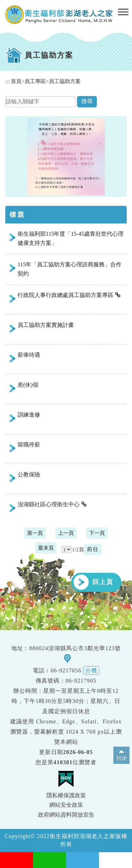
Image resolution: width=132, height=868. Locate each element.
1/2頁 (78, 549)
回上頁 (103, 582)
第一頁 (35, 533)
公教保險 (29, 474)
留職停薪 (29, 445)
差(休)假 (28, 385)
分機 (91, 670)
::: (8, 81)
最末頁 (46, 548)
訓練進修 (29, 415)
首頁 (16, 81)
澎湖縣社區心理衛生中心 (49, 504)
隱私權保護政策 (66, 795)
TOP (121, 758)
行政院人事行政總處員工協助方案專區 (65, 295)
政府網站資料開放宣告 (66, 815)
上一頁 (66, 533)
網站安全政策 (66, 805)
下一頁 (97, 533)
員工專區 (35, 81)
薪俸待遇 (29, 355)
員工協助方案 (65, 81)
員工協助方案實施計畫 (46, 325)
